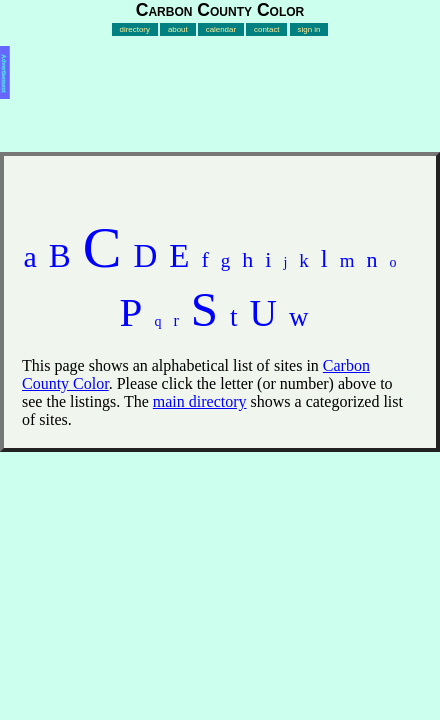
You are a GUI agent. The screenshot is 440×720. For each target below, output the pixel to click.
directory (135, 29)
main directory (200, 401)
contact (267, 29)
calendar (221, 29)
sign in (309, 29)
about (178, 29)
